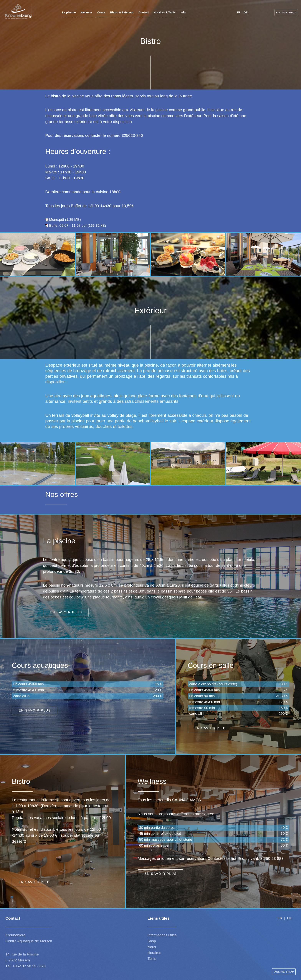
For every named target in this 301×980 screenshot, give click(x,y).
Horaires (154, 953)
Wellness (87, 12)
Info (183, 12)
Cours (101, 12)
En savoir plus (66, 612)
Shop (152, 941)
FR (239, 12)
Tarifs (152, 959)
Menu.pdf (57, 220)
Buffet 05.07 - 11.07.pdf (68, 225)
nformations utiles (163, 935)
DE (246, 12)
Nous (152, 947)
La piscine (69, 12)
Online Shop (286, 13)
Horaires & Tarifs (165, 12)
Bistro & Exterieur (122, 12)
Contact (144, 12)
